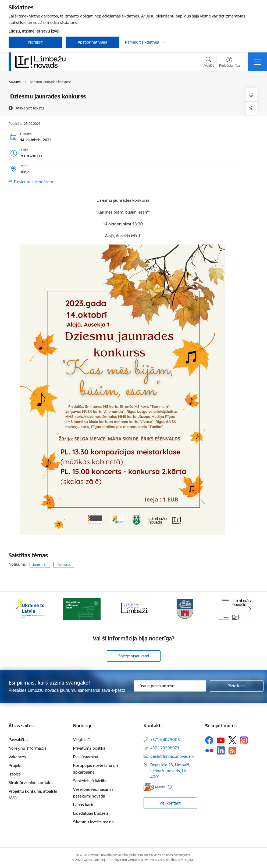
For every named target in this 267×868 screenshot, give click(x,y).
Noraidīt (35, 42)
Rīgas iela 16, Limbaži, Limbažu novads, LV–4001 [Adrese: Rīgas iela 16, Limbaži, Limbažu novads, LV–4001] (170, 771)
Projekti (15, 765)
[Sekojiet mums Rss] (232, 751)
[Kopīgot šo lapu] (251, 108)
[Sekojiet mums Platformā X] (232, 740)
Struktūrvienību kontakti (31, 783)
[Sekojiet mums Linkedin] (221, 750)
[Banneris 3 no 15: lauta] (134, 609)
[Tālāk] (250, 609)
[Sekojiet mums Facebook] (209, 740)
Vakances (17, 757)
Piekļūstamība (86, 757)
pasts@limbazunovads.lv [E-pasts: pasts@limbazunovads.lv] (172, 756)
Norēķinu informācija (28, 748)
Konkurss (64, 565)
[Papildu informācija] (170, 787)
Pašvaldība (18, 740)
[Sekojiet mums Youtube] (221, 740)
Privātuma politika (89, 748)
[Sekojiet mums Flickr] (209, 750)
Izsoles (15, 774)
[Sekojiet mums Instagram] (244, 740)
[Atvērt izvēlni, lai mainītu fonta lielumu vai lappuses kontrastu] (229, 63)
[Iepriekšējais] (17, 609)
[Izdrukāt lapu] (251, 95)
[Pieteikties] (237, 686)
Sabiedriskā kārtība (90, 781)
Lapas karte (84, 805)
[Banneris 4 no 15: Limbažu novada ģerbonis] (185, 609)
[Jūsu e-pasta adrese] (170, 686)
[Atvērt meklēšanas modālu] (209, 63)
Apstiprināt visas (92, 42)
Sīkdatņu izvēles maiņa (93, 822)
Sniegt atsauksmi (134, 656)
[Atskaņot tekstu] (30, 108)
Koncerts (40, 565)
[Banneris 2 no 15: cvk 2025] (82, 609)
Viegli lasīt (82, 740)
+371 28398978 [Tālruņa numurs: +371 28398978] (165, 748)
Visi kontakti (170, 803)
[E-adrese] (154, 787)
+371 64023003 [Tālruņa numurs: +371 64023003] (165, 740)
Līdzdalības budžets (91, 813)
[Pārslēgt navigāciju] (258, 62)
